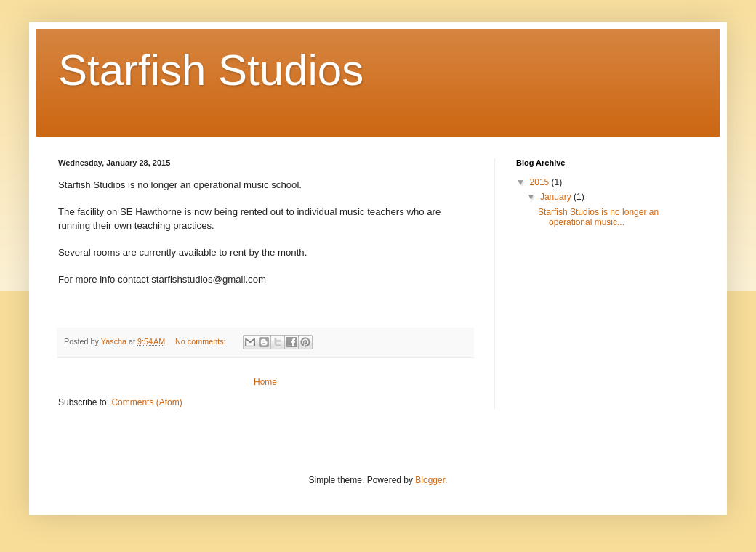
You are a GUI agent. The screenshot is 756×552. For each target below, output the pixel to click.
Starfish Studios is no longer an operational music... (598, 217)
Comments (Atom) (146, 402)
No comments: (202, 341)
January (557, 197)
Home (265, 382)
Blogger (430, 480)
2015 (541, 182)
